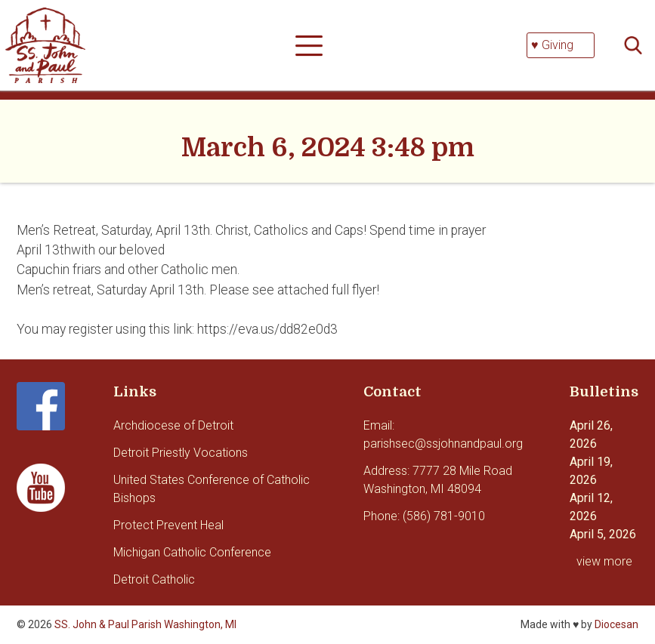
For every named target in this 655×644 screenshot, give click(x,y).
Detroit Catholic (154, 579)
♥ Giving (552, 45)
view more (604, 561)
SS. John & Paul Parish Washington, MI (145, 624)
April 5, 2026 (603, 534)
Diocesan (616, 624)
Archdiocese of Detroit (173, 425)
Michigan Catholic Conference (192, 552)
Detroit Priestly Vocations (181, 453)
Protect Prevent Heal (168, 525)
